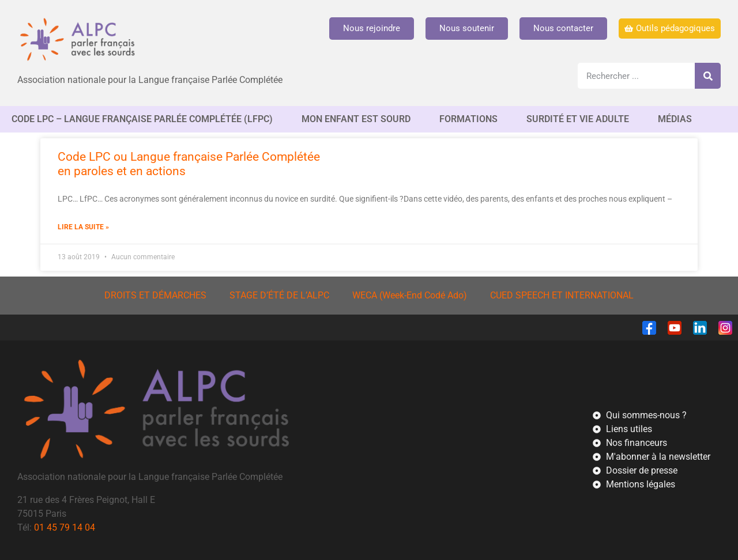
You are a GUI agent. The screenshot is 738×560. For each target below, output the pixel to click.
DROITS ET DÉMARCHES (155, 295)
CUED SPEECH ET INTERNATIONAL (562, 295)
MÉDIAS (678, 119)
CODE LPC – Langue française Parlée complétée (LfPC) (145, 119)
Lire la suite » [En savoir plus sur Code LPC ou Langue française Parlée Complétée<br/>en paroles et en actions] (83, 227)
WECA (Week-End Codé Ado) (410, 295)
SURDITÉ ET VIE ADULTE (581, 119)
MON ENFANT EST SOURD (359, 119)
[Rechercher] (708, 76)
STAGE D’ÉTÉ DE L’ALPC (279, 295)
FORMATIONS (471, 119)
